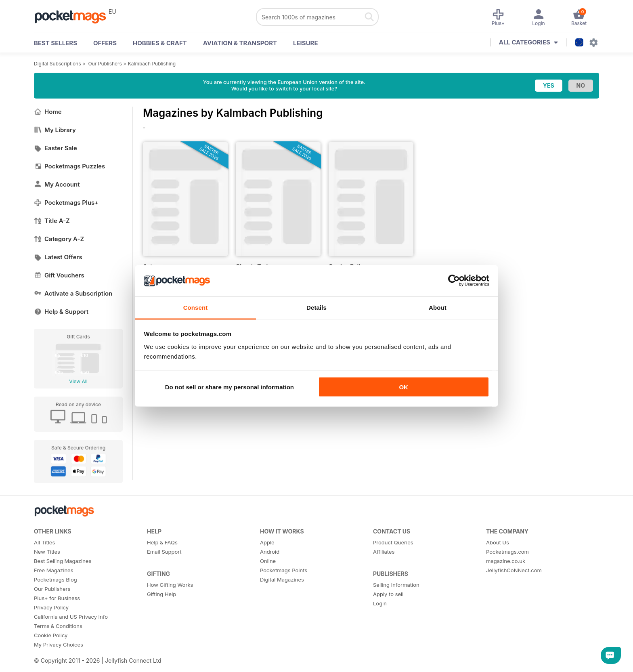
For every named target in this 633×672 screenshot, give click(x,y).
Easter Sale (56, 148)
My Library (55, 130)
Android (270, 552)
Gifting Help (161, 594)
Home (48, 112)
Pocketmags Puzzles (69, 166)
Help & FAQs (162, 542)
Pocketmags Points (284, 570)
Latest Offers (58, 257)
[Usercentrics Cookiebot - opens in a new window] (454, 281)
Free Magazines (54, 570)
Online (268, 561)
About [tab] (438, 307)
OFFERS (105, 43)
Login (380, 603)
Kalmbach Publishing (152, 64)
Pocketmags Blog (56, 580)
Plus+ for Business (57, 598)
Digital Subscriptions (58, 64)
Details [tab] (316, 307)
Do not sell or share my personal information (230, 387)
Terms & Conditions (58, 626)
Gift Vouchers (59, 275)
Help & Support (61, 312)
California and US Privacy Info (71, 617)
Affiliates (384, 552)
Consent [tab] (196, 307)
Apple (267, 542)
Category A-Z (59, 239)
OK (403, 387)
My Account (57, 184)
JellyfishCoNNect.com (514, 570)
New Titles (47, 552)
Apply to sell (388, 594)
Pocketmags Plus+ (66, 203)
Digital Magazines (282, 580)
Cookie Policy (51, 635)
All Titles (44, 542)
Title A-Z (52, 221)
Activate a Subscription (73, 293)
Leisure (306, 43)
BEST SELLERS (56, 43)
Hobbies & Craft (160, 43)
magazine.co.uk (506, 561)
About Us (498, 542)
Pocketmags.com (507, 552)
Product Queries (393, 542)
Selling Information (396, 585)
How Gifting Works (170, 585)
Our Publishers (105, 64)
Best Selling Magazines (63, 561)
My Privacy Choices (59, 645)
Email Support (164, 552)
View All (78, 381)
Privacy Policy (51, 607)
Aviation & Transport (240, 43)
